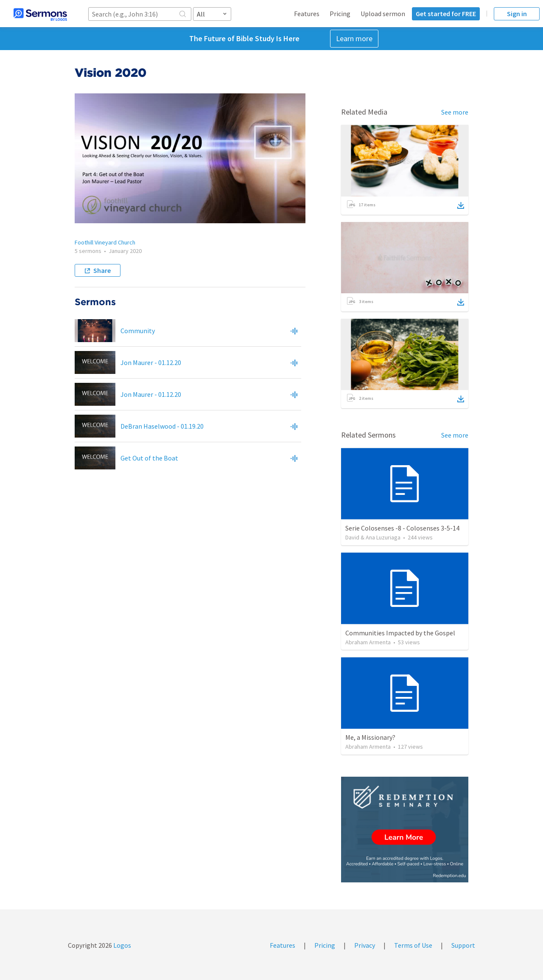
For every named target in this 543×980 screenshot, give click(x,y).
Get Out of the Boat (149, 458)
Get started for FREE (446, 14)
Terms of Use (413, 945)
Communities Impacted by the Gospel (400, 633)
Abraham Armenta (368, 642)
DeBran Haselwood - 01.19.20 (162, 426)
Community (138, 331)
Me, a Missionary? (370, 737)
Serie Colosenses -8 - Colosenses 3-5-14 (402, 528)
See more (455, 112)
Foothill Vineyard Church (105, 242)
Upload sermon (383, 14)
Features (307, 14)
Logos (122, 945)
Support (463, 945)
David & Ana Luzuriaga (373, 537)
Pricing (340, 14)
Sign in (517, 14)
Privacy (365, 945)
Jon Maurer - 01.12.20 (151, 362)
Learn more (354, 38)
